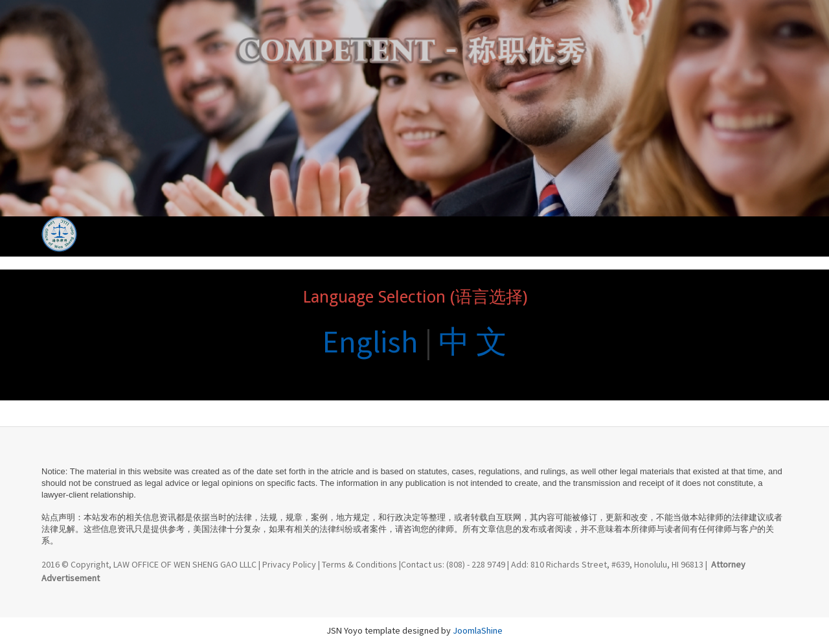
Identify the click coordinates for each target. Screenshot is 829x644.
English (370, 341)
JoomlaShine (478, 630)
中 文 (473, 341)
